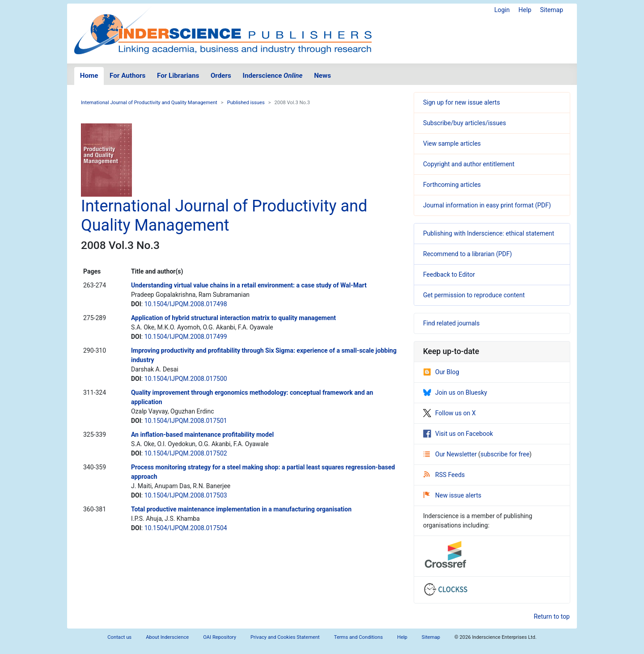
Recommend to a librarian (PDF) (468, 254)
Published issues (246, 103)
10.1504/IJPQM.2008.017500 (186, 379)
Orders (221, 76)
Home (89, 76)
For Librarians (178, 76)
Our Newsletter (451, 454)
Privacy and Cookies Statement (285, 637)
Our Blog (441, 372)
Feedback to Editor (449, 274)
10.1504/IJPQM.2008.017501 (186, 421)
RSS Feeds (444, 475)
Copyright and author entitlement (469, 164)
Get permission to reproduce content (474, 295)
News (322, 76)
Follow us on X (449, 413)
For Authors (127, 76)
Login (502, 10)
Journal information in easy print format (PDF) (487, 205)
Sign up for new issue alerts (462, 102)
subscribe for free (505, 454)
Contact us (119, 637)
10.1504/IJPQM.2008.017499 (186, 337)
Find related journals (451, 323)
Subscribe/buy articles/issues (464, 123)
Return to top (552, 616)
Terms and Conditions (358, 637)
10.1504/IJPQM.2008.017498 (186, 304)
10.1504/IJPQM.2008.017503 (186, 495)
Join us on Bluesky (455, 392)
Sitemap (552, 10)
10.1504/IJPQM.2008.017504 (186, 528)
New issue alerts (452, 495)
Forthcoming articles (452, 185)
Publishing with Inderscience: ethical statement (489, 233)
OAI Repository (220, 637)
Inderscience (273, 76)
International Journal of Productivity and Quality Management (149, 103)
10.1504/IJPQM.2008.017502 (186, 453)
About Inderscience (167, 637)
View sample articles (452, 143)
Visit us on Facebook (458, 434)
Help (525, 10)
